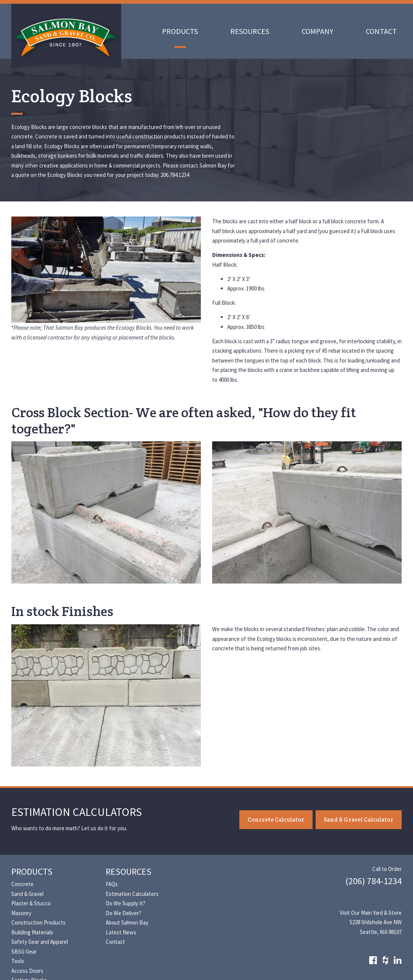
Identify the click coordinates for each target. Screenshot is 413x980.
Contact (381, 31)
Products (180, 31)
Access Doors (27, 971)
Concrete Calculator (276, 819)
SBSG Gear (24, 952)
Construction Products (39, 922)
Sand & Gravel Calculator (359, 819)
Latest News (121, 932)
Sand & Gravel (27, 894)
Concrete (22, 884)
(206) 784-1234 (374, 881)
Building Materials (32, 932)
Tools (18, 961)
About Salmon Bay (127, 922)
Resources (250, 31)
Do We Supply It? (126, 903)
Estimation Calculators (132, 894)
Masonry (21, 913)
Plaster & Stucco (31, 903)
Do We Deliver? (123, 913)
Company (317, 31)
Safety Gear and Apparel (40, 942)
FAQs (112, 884)
